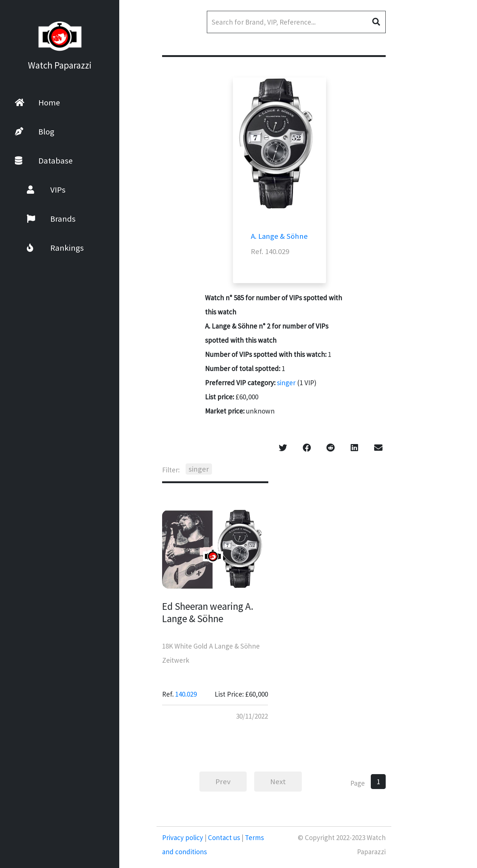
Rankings (46, 248)
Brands (42, 219)
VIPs (37, 190)
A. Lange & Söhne (279, 236)
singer (286, 383)
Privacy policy (183, 837)
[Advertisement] (434, 197)
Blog (35, 132)
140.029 (186, 694)
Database (44, 161)
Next (278, 782)
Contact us (224, 837)
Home (37, 102)
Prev (223, 782)
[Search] (296, 22)
